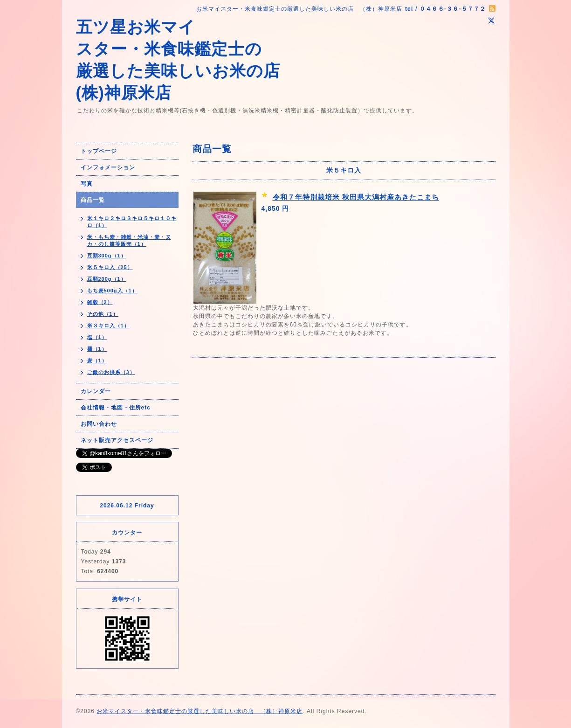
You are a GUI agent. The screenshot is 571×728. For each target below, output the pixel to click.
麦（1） (97, 361)
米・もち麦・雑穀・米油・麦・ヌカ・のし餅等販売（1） (129, 240)
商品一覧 (93, 200)
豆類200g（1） (107, 279)
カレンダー (96, 391)
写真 (87, 184)
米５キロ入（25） (110, 267)
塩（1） (97, 337)
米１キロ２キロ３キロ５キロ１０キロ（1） (132, 222)
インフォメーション (108, 167)
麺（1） (97, 349)
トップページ (99, 151)
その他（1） (103, 314)
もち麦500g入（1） (112, 291)
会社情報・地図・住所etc (116, 408)
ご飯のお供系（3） (111, 372)
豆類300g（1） (107, 256)
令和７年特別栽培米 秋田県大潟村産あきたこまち (356, 197)
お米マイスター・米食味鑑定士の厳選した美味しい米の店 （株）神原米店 (200, 711)
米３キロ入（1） (108, 326)
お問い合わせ (99, 424)
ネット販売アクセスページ (117, 440)
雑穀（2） (100, 302)
